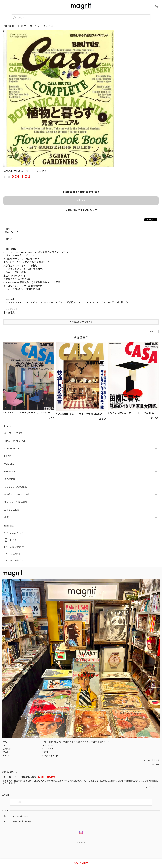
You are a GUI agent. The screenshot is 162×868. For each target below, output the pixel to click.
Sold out (81, 200)
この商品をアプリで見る (81, 322)
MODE (7, 456)
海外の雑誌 (10, 479)
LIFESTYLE (10, 471)
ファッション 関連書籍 (16, 502)
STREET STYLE (12, 448)
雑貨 (7, 517)
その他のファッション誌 (17, 494)
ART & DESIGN (12, 510)
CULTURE (9, 464)
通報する (154, 331)
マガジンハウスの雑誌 (16, 487)
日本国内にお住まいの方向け (81, 210)
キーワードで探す (13, 433)
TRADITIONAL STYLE (15, 441)
